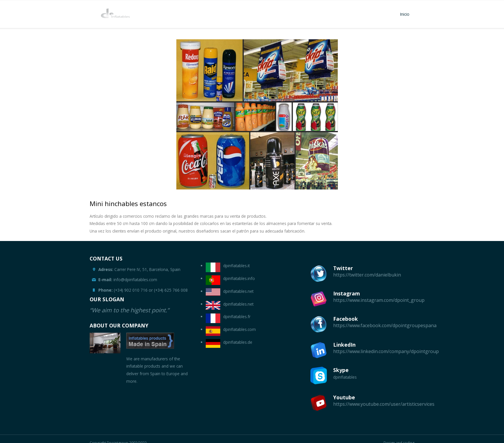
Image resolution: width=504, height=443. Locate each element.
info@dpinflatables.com (128, 280)
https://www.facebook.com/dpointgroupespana (385, 325)
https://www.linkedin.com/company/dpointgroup (386, 351)
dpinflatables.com (239, 329)
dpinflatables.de (238, 342)
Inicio (405, 14)
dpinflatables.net (238, 291)
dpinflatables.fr (237, 317)
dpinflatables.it (236, 266)
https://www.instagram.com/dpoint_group (379, 300)
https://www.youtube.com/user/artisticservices (384, 404)
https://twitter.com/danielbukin (367, 275)
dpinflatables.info (239, 278)
